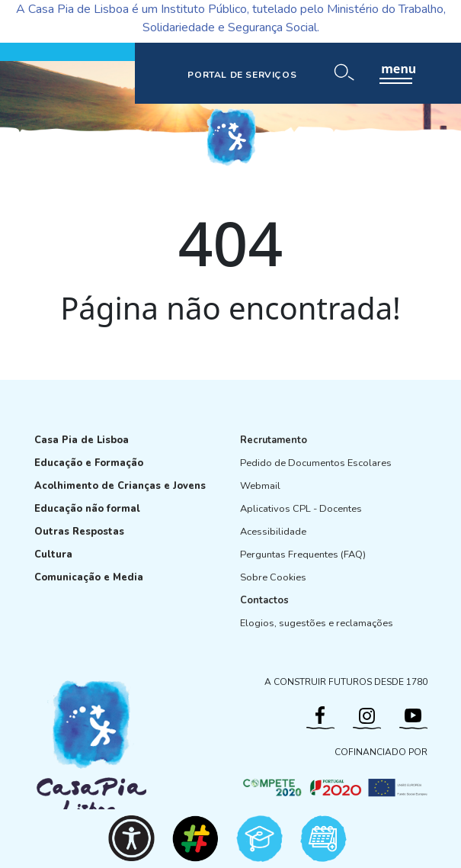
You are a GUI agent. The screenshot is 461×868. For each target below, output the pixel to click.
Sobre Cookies (273, 577)
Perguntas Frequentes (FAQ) (303, 555)
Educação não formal (87, 509)
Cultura (53, 555)
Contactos (264, 600)
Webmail (260, 486)
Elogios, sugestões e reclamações (317, 623)
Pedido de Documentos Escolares (316, 463)
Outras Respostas (79, 532)
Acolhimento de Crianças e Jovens (120, 486)
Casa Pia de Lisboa (82, 440)
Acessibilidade (273, 532)
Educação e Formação (89, 463)
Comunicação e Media (89, 577)
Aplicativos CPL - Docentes (301, 509)
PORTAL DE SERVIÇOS (242, 75)
